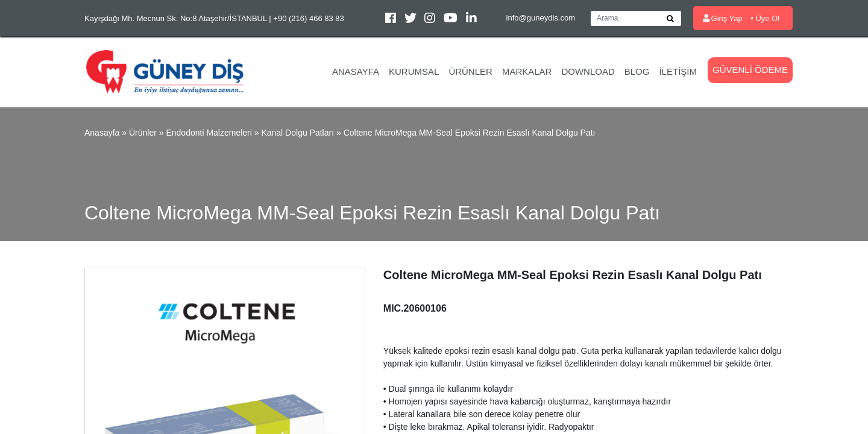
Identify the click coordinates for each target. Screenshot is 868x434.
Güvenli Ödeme (750, 70)
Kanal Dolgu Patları (297, 133)
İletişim (678, 71)
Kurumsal (414, 71)
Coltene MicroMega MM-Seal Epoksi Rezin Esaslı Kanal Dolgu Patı (470, 133)
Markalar (527, 71)
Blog (637, 71)
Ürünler (470, 71)
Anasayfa (356, 71)
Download (588, 71)
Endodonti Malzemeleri (209, 133)
